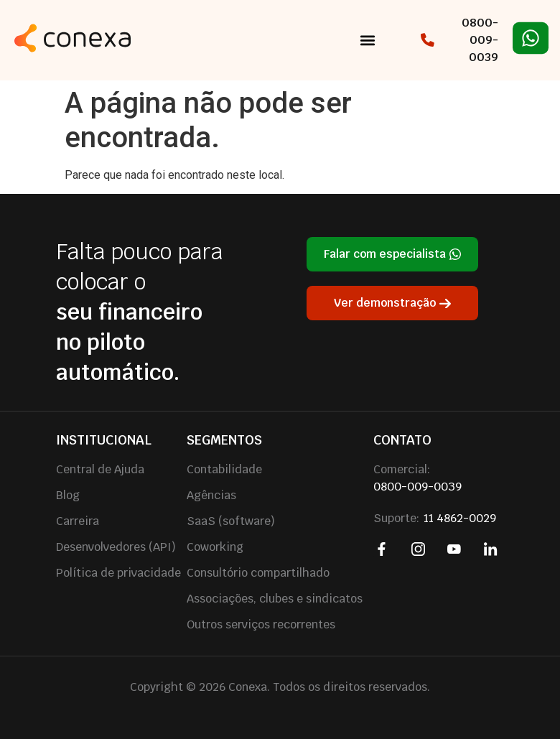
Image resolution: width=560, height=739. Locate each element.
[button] (368, 41)
